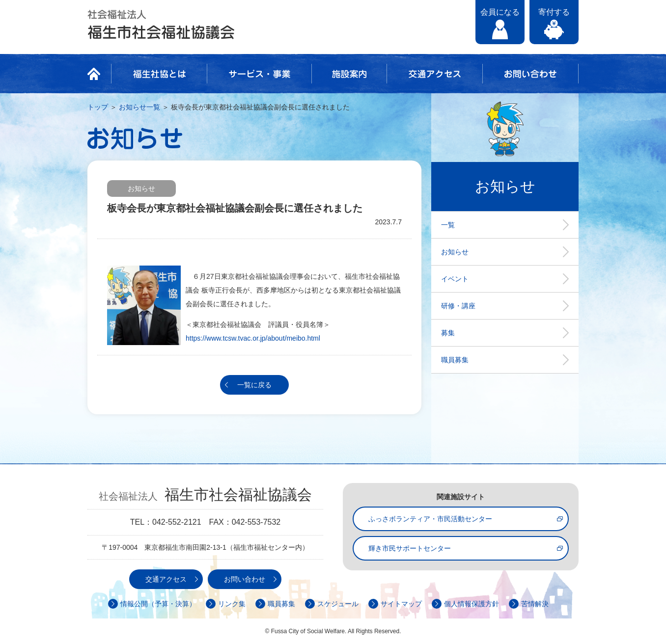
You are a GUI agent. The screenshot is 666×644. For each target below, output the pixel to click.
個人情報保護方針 (472, 604)
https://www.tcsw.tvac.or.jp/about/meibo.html (253, 338)
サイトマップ (401, 604)
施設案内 (349, 74)
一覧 (448, 225)
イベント (455, 279)
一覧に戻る (254, 385)
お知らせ (455, 252)
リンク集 (232, 604)
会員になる (500, 12)
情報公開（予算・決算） (158, 604)
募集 (448, 333)
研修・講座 (458, 306)
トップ (98, 107)
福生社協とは (159, 74)
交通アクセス (435, 74)
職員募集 (455, 360)
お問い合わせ (530, 74)
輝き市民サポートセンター (410, 548)
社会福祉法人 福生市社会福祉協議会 (161, 25)
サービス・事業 (259, 74)
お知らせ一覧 (139, 107)
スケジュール (338, 604)
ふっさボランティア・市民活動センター (430, 519)
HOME (97, 74)
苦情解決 (535, 604)
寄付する (554, 12)
